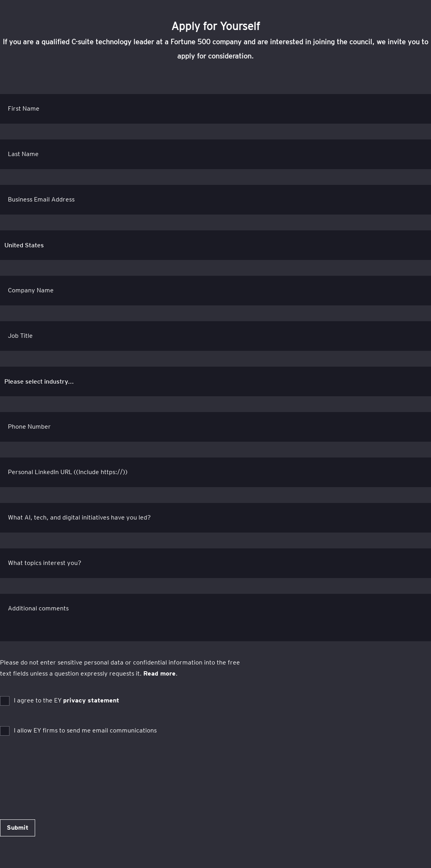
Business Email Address (41, 199)
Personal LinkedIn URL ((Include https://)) (68, 472)
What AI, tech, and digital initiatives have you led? (79, 517)
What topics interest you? (45, 563)
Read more (159, 673)
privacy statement (91, 700)
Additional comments (38, 608)
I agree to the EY (67, 700)
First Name (24, 108)
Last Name (23, 154)
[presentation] (60, 770)
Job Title (20, 336)
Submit (18, 828)
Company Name (31, 290)
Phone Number (29, 426)
